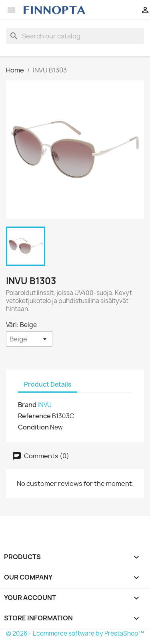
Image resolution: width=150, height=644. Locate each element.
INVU (45, 405)
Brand (27, 405)
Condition (33, 427)
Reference (34, 416)
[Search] (75, 36)
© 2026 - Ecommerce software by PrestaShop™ (75, 633)
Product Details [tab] (48, 384)
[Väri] (29, 339)
